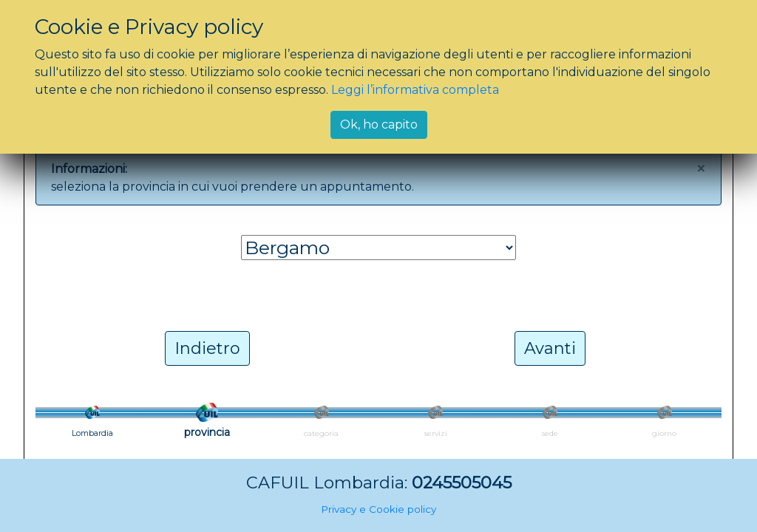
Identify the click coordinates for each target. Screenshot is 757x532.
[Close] (701, 169)
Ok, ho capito (379, 125)
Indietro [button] (207, 348)
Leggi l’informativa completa (415, 90)
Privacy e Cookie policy (378, 509)
